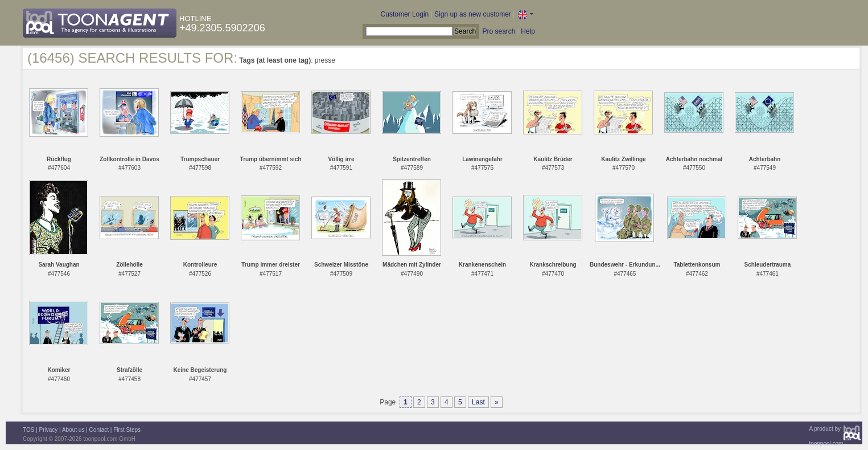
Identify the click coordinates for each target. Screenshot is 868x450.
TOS (28, 430)
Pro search (499, 31)
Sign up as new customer (473, 14)
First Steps (127, 430)
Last (478, 402)
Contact (99, 430)
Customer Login (405, 14)
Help (528, 31)
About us (73, 430)
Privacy (49, 430)
